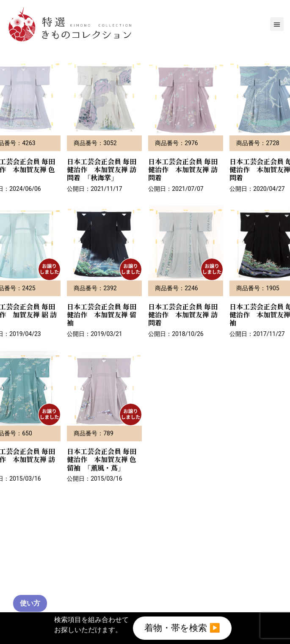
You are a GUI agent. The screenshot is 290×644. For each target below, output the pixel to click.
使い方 (30, 603)
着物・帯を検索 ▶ (182, 626)
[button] (277, 24)
